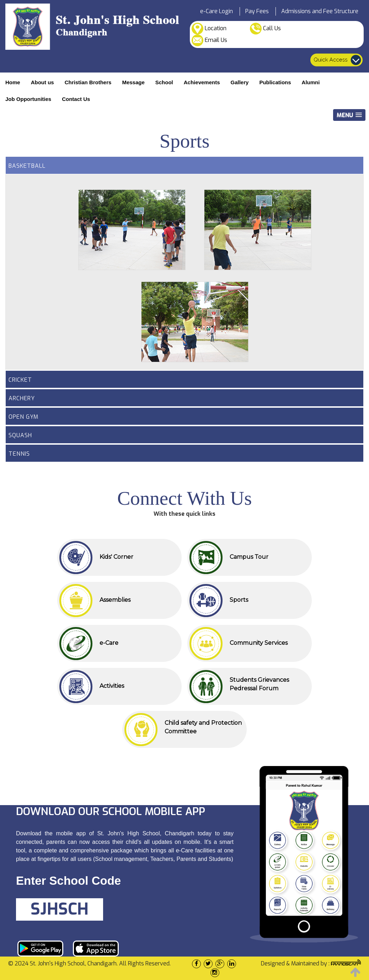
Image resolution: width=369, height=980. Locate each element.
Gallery (240, 82)
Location (209, 29)
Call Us (265, 29)
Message (133, 82)
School (164, 82)
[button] (349, 115)
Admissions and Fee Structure (320, 11)
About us (42, 82)
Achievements (202, 82)
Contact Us (76, 99)
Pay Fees (257, 11)
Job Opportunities (28, 99)
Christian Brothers (88, 82)
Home (13, 82)
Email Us (209, 40)
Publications (275, 82)
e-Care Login (216, 11)
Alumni (311, 82)
